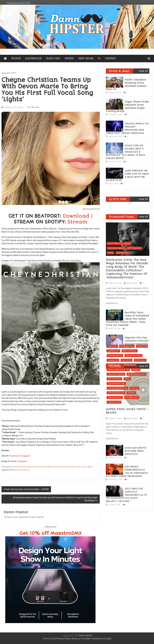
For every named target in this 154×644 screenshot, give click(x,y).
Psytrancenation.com (116, 384)
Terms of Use (49, 639)
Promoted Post (122, 253)
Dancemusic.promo (133, 356)
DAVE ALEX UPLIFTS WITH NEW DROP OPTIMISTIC (136, 451)
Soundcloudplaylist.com (117, 388)
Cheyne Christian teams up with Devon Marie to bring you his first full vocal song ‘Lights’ (52, 467)
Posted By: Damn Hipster (14, 107)
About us (76, 639)
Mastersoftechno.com (136, 374)
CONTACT (110, 58)
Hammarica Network (116, 248)
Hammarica (24, 470)
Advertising (97, 639)
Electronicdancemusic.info (118, 370)
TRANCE (131, 393)
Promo (110, 253)
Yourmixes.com (114, 402)
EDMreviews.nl (130, 365)
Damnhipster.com (115, 356)
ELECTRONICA (33, 58)
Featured (127, 243)
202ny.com (112, 346)
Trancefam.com (132, 397)
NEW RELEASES (134, 248)
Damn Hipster (132, 283)
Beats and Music (130, 351)
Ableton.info (142, 346)
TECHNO (16, 58)
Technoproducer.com (116, 393)
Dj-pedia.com (113, 360)
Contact (108, 639)
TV (99, 58)
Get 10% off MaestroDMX (50, 533)
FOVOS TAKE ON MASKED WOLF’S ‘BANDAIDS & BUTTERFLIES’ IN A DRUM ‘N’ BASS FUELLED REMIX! (126, 152)
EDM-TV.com (140, 360)
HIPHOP (69, 58)
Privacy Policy (64, 639)
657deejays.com (127, 346)
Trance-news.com (115, 397)
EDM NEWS (127, 360)
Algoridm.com (113, 351)
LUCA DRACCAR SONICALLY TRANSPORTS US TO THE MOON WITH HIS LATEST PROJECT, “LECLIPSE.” (126, 495)
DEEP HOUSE (86, 58)
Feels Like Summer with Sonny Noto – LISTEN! (27, 489)
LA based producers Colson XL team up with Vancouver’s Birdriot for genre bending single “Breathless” (55, 499)
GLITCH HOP (53, 58)
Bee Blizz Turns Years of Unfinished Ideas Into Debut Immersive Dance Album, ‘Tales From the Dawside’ (127, 319)
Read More (112, 303)
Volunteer (86, 639)
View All (143, 71)
